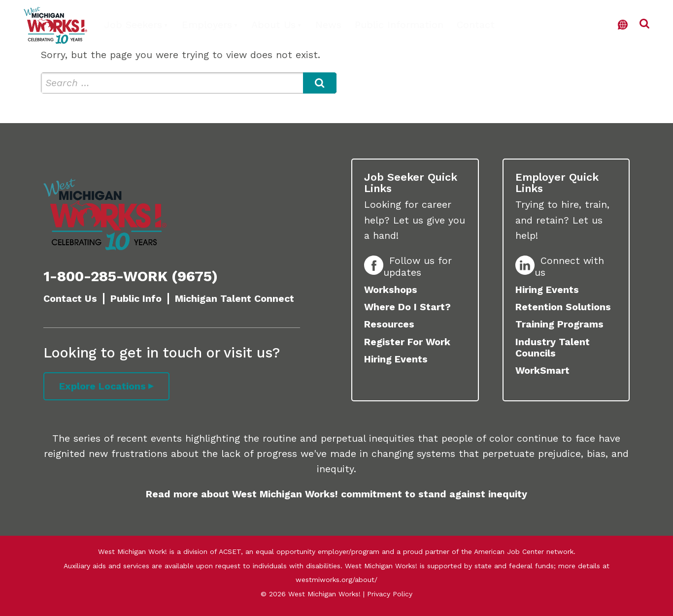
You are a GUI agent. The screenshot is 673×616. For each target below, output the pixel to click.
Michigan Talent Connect (235, 299)
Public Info (136, 299)
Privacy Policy (390, 594)
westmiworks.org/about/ (336, 580)
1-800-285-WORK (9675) (131, 276)
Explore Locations (102, 386)
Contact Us (70, 299)
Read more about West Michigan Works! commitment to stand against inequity (336, 494)
